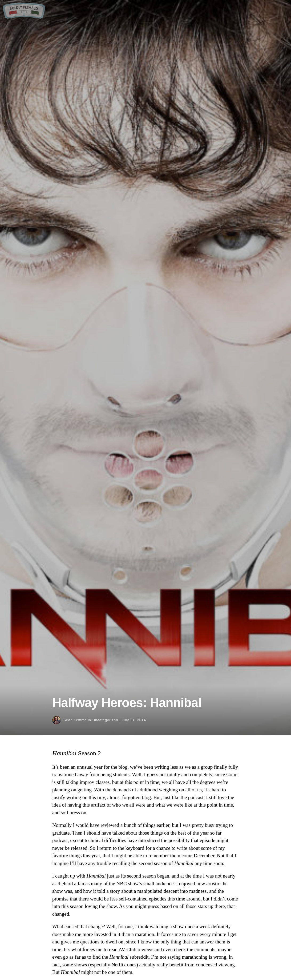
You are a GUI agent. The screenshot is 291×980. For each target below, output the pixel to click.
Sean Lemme (75, 720)
